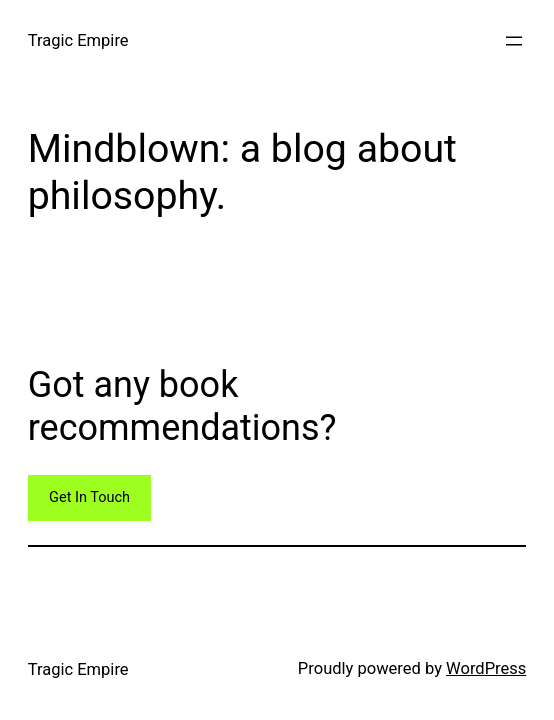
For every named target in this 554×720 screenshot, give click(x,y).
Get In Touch (89, 497)
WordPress (486, 668)
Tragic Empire (78, 40)
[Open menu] (514, 41)
